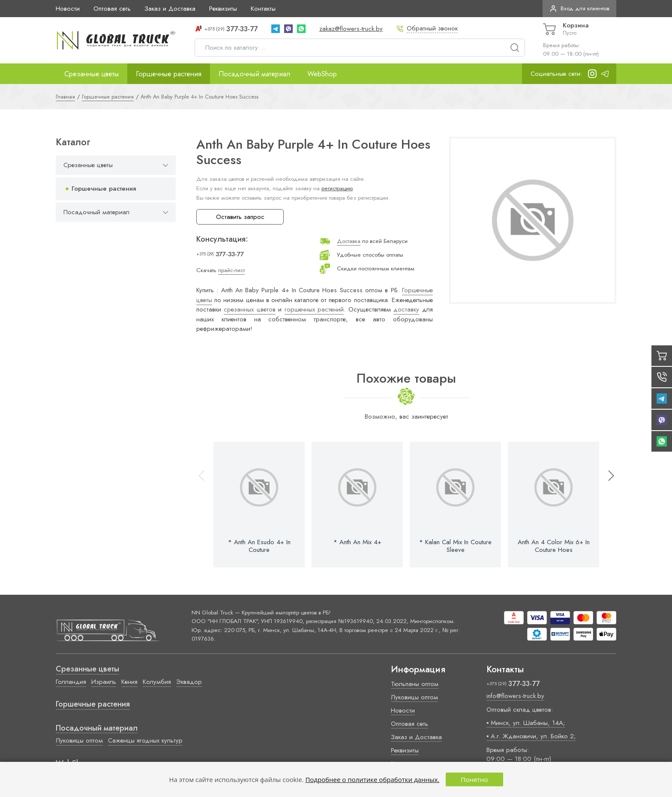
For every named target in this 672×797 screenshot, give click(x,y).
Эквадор (189, 682)
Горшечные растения (169, 74)
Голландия (71, 682)
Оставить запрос (240, 217)
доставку (406, 309)
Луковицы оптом (79, 740)
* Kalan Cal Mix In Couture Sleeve (455, 546)
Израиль (104, 682)
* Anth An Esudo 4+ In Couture (259, 546)
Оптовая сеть (112, 9)
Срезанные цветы (91, 74)
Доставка (349, 241)
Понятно (474, 779)
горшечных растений (314, 309)
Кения (129, 682)
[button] (607, 505)
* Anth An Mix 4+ (357, 542)
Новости (68, 9)
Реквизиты (223, 9)
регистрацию (337, 188)
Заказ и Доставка (170, 9)
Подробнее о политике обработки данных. (372, 779)
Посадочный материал (254, 74)
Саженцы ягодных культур (145, 740)
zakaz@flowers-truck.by (351, 29)
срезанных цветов (249, 309)
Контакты (263, 9)
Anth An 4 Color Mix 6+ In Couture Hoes (554, 546)
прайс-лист (231, 270)
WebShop (322, 74)
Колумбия (157, 682)
